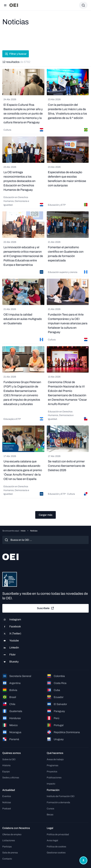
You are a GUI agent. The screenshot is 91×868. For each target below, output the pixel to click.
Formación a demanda (58, 802)
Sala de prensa (10, 853)
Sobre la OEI (9, 759)
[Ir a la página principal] (14, 5)
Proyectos (52, 772)
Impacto (51, 784)
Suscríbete (46, 608)
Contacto (7, 859)
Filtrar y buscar (16, 54)
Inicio (23, 531)
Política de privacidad (58, 834)
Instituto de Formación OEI (61, 796)
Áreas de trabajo (55, 759)
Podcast (7, 809)
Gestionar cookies (56, 853)
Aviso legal (52, 840)
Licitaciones (9, 840)
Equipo (6, 772)
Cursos (50, 809)
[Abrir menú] (5, 5)
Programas (52, 765)
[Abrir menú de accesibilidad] (83, 860)
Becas (50, 815)
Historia (6, 765)
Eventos (7, 796)
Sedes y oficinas (11, 778)
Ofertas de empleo (12, 834)
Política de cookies (56, 847)
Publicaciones (54, 778)
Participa (7, 847)
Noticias (7, 802)
